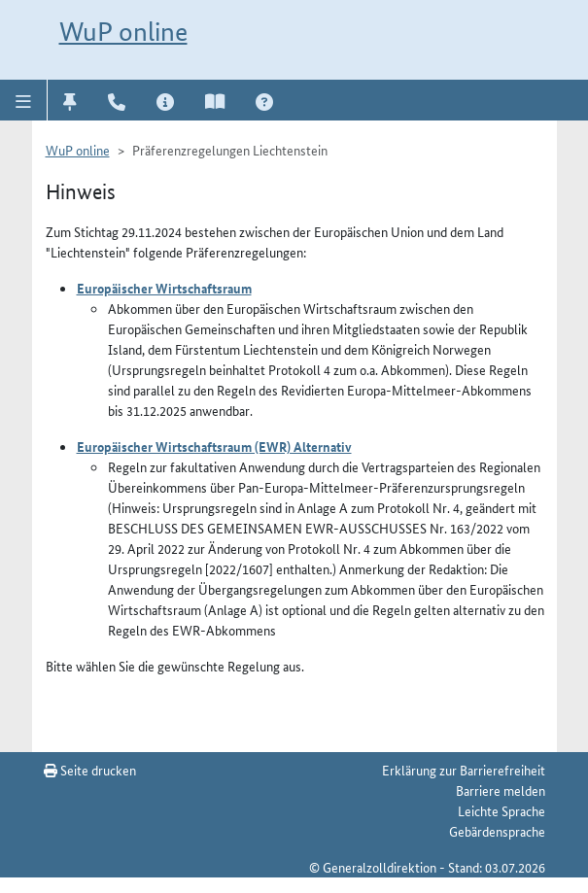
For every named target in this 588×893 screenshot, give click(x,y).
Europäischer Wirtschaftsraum (164, 288)
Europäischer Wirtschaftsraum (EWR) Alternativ (214, 446)
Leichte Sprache (502, 810)
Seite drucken (90, 770)
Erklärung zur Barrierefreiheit (464, 770)
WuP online (123, 32)
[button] (24, 100)
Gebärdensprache (497, 831)
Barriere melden (501, 790)
